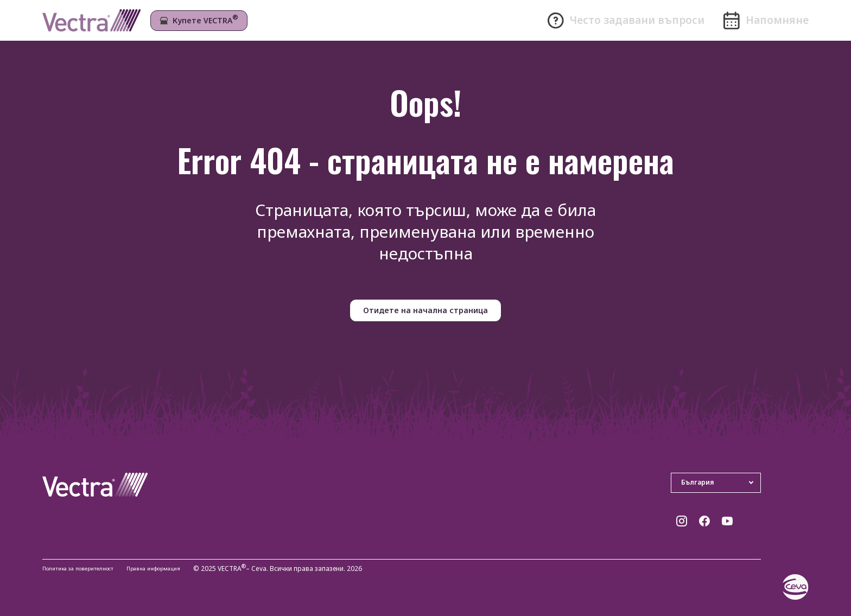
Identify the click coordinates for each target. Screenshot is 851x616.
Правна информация (176, 569)
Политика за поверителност (86, 569)
